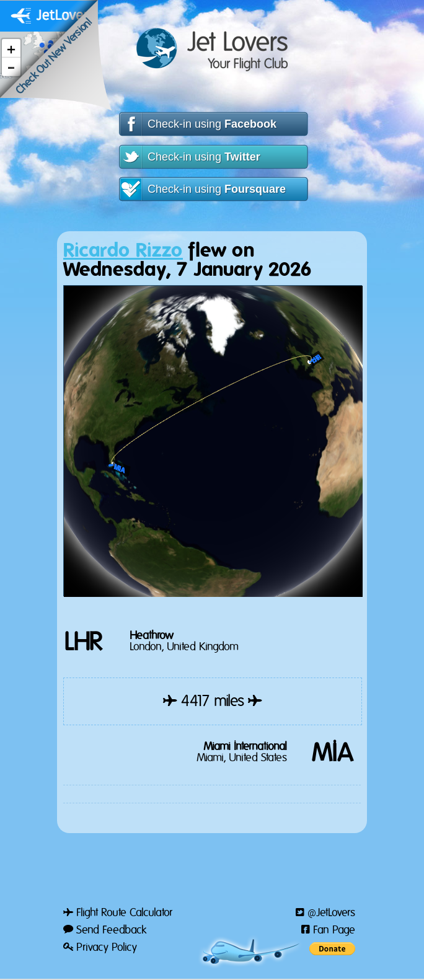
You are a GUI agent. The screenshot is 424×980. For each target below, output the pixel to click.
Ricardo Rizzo (123, 251)
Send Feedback (105, 930)
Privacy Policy (100, 948)
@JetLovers (325, 913)
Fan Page (328, 930)
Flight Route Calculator (118, 913)
